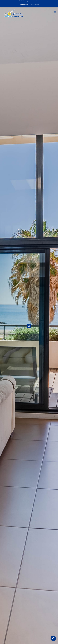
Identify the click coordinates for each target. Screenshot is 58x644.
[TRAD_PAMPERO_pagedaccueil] (14, 18)
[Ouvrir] (29, 326)
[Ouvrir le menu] (56, 12)
